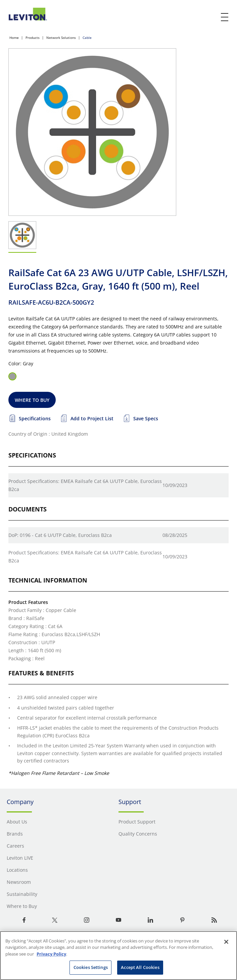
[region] (118, 956)
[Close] (226, 942)
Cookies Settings (91, 967)
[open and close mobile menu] (225, 17)
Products (33, 38)
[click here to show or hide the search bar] (211, 17)
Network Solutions (61, 38)
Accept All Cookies (140, 967)
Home (14, 38)
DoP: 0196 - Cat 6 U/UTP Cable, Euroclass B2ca (60, 535)
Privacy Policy (51, 954)
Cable (87, 38)
